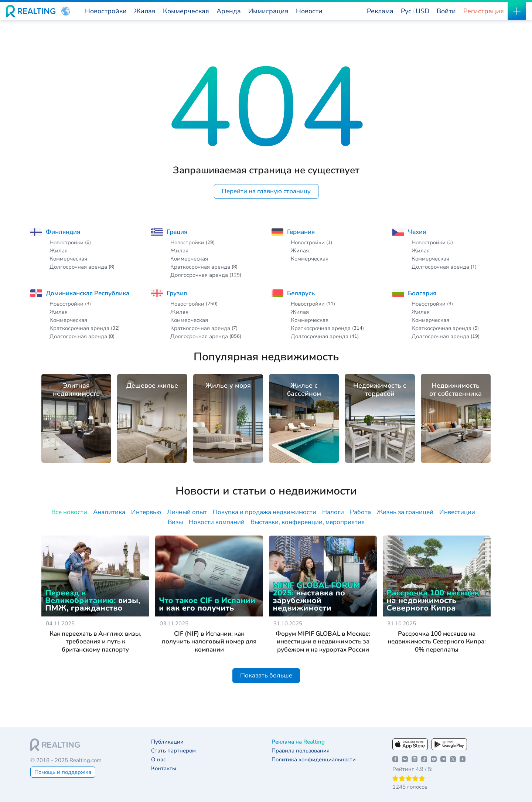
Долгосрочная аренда (78, 267)
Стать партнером (173, 751)
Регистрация (484, 11)
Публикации (167, 742)
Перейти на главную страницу (266, 191)
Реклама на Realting (298, 742)
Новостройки (66, 242)
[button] (66, 11)
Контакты (164, 769)
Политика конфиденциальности (314, 760)
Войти (446, 11)
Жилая (59, 251)
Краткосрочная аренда (200, 267)
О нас (158, 760)
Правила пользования (301, 751)
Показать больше (266, 675)
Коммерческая (68, 259)
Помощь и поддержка (63, 772)
